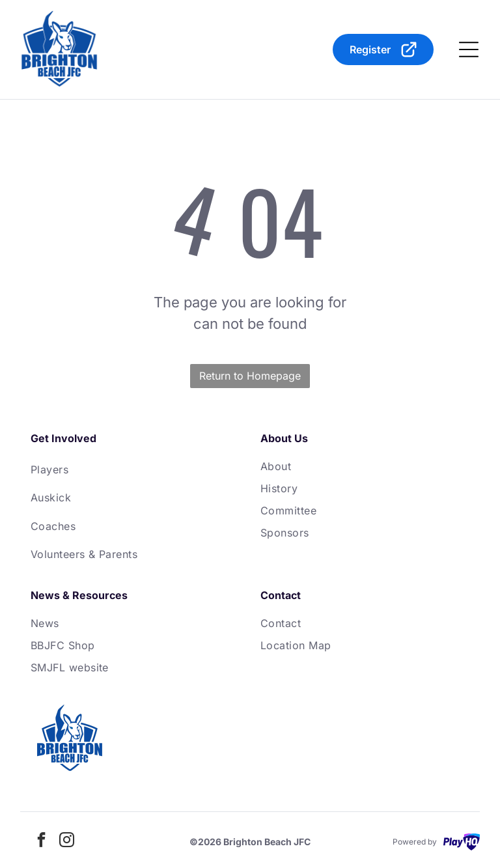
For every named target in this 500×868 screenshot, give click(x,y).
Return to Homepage (250, 376)
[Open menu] (469, 49)
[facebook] (42, 842)
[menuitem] (135, 469)
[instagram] (67, 842)
